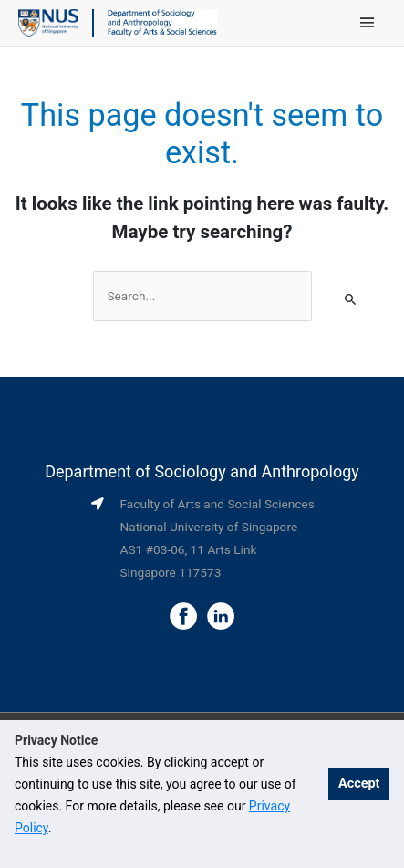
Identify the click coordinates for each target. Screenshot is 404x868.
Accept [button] (359, 784)
